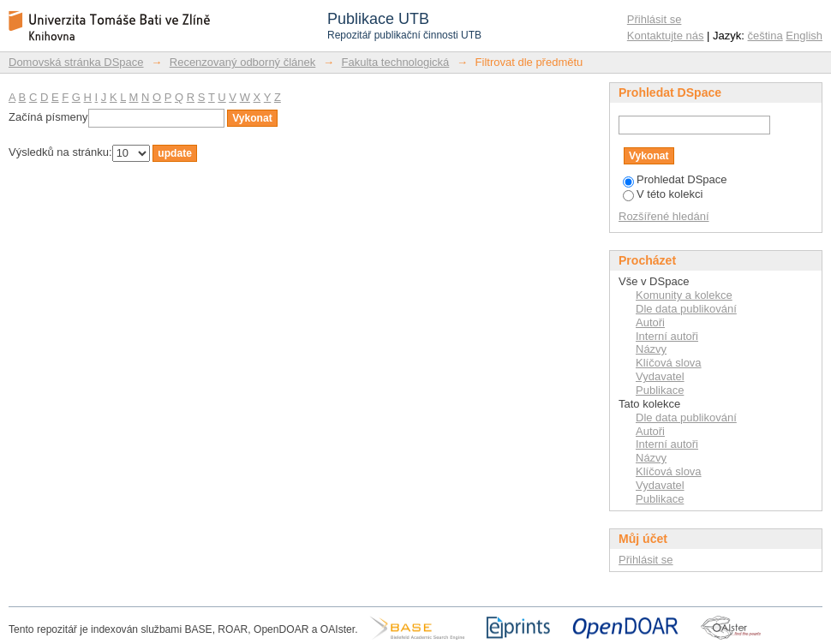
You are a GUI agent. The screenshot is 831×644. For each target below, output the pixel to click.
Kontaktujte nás (666, 36)
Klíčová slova (669, 363)
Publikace (660, 390)
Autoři (650, 322)
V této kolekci (663, 194)
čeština (765, 36)
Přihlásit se (655, 19)
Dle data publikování (686, 309)
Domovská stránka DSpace (76, 62)
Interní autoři (667, 336)
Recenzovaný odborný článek (243, 62)
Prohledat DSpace (675, 179)
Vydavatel (660, 376)
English (804, 36)
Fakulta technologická (396, 62)
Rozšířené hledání (664, 216)
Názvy (651, 349)
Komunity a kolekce (684, 295)
